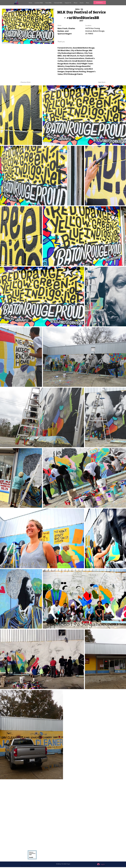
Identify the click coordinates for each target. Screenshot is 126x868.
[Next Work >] (102, 82)
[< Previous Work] (25, 82)
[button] (39, 3)
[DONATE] (100, 3)
